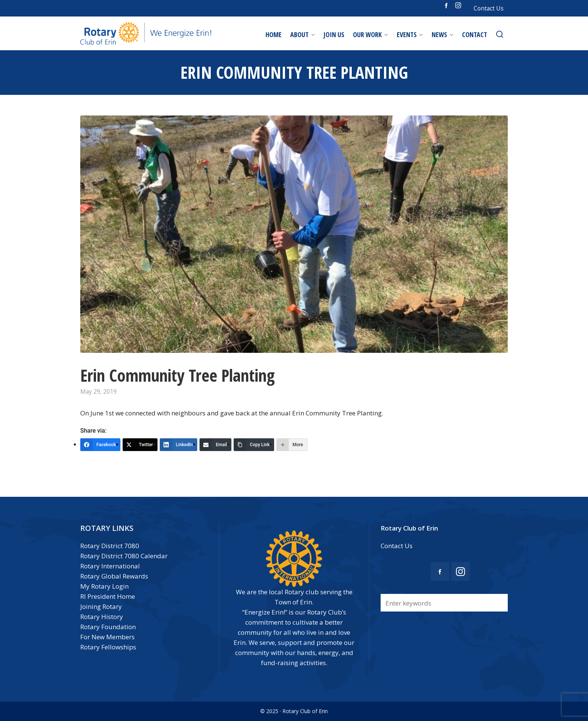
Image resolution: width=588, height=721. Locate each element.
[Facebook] (100, 445)
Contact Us (489, 8)
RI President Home (108, 596)
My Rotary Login (104, 586)
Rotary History (102, 617)
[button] (498, 603)
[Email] (215, 445)
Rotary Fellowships (108, 647)
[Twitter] (140, 445)
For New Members (107, 637)
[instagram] (459, 5)
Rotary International (110, 566)
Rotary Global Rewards (114, 576)
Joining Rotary (101, 606)
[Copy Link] (254, 445)
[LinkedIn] (179, 445)
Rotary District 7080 (110, 546)
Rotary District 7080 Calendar (124, 556)
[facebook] (447, 5)
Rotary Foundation (108, 627)
